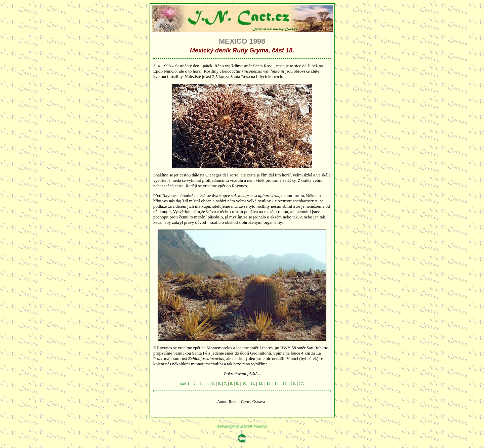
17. (301, 383)
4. (207, 383)
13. (269, 383)
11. (253, 383)
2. (195, 383)
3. (201, 383)
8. (231, 383)
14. (277, 383)
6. (219, 383)
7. (225, 383)
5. (213, 383)
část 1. (185, 383)
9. (238, 383)
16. (293, 383)
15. (285, 383)
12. (261, 383)
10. (245, 383)
